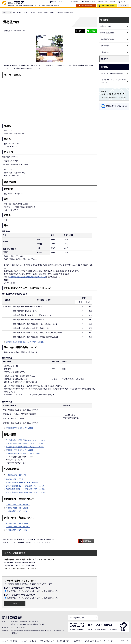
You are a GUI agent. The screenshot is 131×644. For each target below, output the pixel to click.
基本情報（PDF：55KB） (15, 479)
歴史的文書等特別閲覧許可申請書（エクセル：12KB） (26, 440)
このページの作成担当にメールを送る (22, 569)
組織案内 (76, 2)
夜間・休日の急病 (108, 6)
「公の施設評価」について (16, 475)
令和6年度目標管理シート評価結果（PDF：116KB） (26, 486)
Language (123, 2)
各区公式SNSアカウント (78, 618)
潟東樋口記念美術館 (107, 33)
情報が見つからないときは (116, 106)
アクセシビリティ (46, 641)
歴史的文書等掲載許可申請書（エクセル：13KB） (25, 447)
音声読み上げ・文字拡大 (108, 2)
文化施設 (60, 13)
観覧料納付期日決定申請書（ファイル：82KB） (24, 453)
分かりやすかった (14, 591)
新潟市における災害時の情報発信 (112, 73)
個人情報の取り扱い (63, 641)
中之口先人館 (105, 52)
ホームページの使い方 (29, 641)
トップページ (17, 13)
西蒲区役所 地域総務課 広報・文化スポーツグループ (28, 560)
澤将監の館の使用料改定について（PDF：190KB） (25, 342)
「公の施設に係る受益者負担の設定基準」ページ (27, 277)
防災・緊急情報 (87, 6)
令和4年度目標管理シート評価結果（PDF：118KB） (26, 492)
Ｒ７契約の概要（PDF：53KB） (18, 527)
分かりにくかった (51, 591)
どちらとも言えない (32, 591)
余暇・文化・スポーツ (47, 13)
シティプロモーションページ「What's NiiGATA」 (113, 81)
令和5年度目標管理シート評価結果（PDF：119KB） (26, 489)
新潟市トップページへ (59, 2)
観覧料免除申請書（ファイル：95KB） (20, 428)
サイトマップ (108, 641)
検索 (125, 6)
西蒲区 (26, 13)
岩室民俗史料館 (106, 26)
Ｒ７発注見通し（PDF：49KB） (18, 523)
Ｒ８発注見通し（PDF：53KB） (18, 505)
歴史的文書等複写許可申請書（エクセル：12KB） (25, 444)
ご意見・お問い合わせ (92, 641)
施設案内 (34, 13)
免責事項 (77, 641)
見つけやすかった (14, 598)
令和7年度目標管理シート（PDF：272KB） (22, 482)
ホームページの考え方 (10, 641)
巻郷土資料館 (105, 46)
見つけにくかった (51, 598)
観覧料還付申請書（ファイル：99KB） (20, 450)
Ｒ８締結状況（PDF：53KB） (17, 511)
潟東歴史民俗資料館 (107, 39)
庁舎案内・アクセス (89, 2)
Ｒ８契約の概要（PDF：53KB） (18, 508)
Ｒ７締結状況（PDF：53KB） (17, 530)
